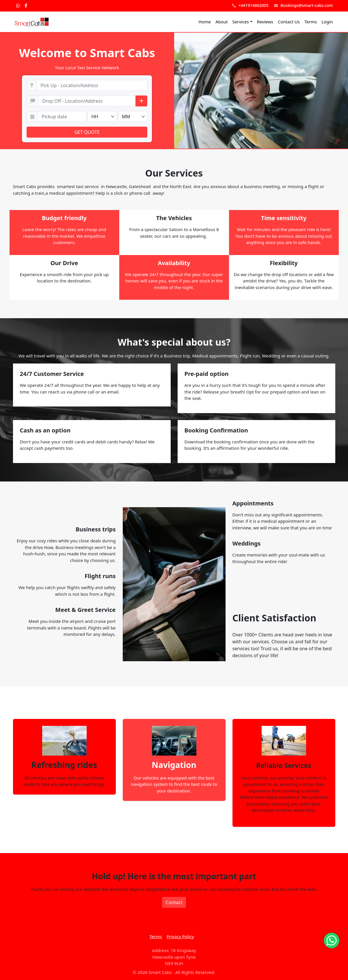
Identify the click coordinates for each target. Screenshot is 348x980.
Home (205, 22)
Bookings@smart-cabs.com (303, 6)
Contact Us (289, 22)
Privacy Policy (180, 936)
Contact (174, 902)
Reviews (265, 22)
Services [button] (241, 22)
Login (327, 22)
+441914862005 (250, 6)
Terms (311, 22)
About (222, 22)
